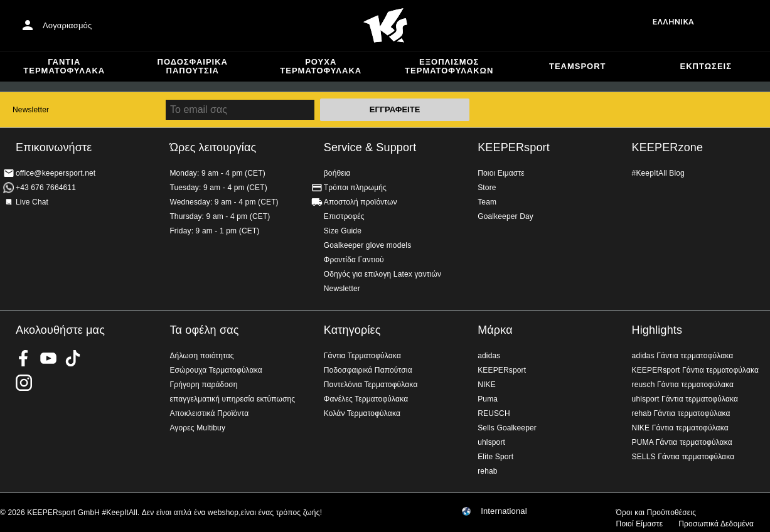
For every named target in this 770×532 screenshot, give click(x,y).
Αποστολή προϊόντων (361, 202)
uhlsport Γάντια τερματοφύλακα (685, 399)
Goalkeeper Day (505, 216)
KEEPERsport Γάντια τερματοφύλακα (696, 370)
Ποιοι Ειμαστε (501, 173)
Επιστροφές (344, 216)
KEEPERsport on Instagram (24, 383)
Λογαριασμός (67, 25)
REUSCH (494, 413)
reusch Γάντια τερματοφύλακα (683, 385)
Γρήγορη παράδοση (203, 385)
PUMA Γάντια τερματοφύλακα (682, 442)
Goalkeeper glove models (368, 245)
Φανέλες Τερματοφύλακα (366, 399)
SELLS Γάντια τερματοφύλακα (683, 457)
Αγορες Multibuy (197, 428)
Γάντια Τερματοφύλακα (64, 66)
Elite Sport (495, 457)
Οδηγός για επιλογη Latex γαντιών (382, 274)
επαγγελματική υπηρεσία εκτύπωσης (232, 399)
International (504, 511)
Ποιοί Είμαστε (640, 524)
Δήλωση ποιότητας (201, 356)
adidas (489, 356)
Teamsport (578, 66)
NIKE (487, 385)
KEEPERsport (514, 147)
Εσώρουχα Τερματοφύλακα (216, 370)
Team (487, 202)
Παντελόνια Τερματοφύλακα (371, 385)
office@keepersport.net (56, 173)
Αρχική (385, 26)
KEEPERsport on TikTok (73, 358)
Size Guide (343, 231)
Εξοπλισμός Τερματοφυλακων (449, 66)
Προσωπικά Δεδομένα (716, 524)
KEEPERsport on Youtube (48, 358)
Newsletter (31, 110)
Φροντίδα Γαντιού (354, 260)
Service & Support (370, 147)
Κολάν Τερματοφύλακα (362, 413)
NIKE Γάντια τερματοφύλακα (680, 428)
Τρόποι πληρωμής (355, 188)
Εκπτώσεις (706, 66)
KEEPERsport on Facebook (24, 358)
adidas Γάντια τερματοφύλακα (683, 356)
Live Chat (32, 202)
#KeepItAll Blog (658, 173)
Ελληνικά (673, 22)
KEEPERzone (668, 147)
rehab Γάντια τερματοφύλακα (681, 413)
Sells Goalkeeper (507, 428)
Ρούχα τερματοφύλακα (321, 66)
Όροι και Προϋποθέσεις (656, 513)
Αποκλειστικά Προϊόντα (209, 413)
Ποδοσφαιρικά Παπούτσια (193, 66)
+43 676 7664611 (46, 188)
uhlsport (491, 442)
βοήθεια (337, 173)
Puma (488, 399)
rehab (487, 471)
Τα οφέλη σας (204, 330)
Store (487, 188)
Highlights (657, 330)
